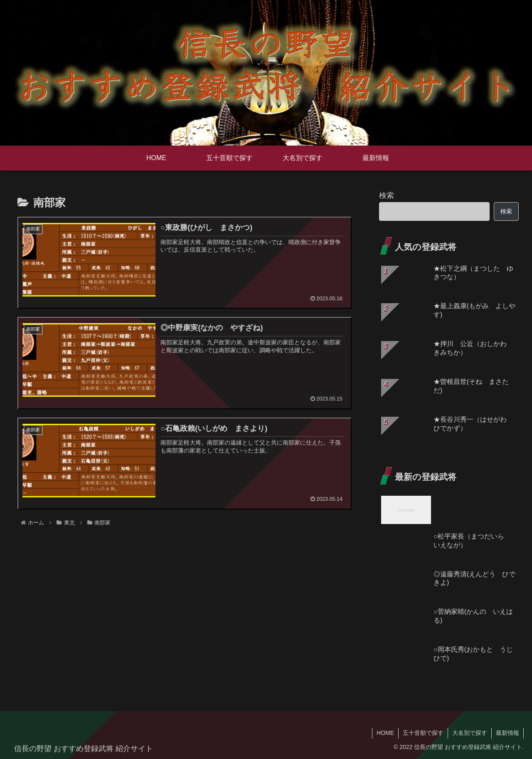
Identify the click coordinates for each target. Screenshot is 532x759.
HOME (385, 733)
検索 (387, 195)
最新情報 (507, 733)
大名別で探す (470, 733)
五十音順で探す (423, 733)
